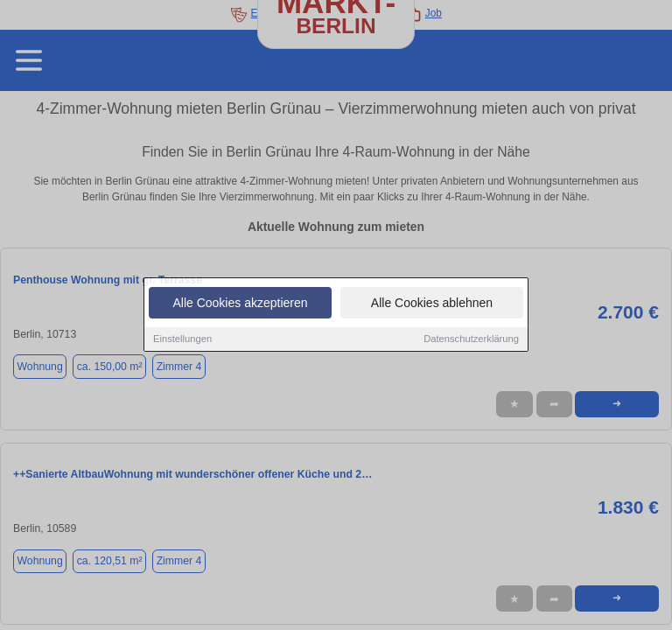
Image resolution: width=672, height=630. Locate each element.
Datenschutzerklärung (471, 339)
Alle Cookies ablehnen (432, 304)
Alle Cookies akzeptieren (240, 304)
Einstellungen (182, 339)
